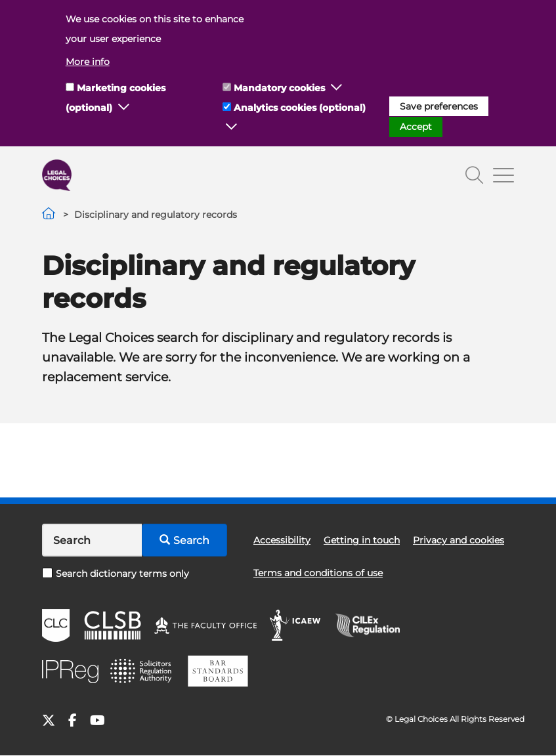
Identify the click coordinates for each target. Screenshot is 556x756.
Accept (416, 127)
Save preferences (439, 106)
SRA (142, 671)
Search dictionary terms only (116, 574)
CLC (56, 625)
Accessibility (282, 540)
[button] (124, 108)
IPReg (70, 672)
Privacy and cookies (459, 540)
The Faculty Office (205, 625)
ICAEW (296, 625)
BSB (218, 671)
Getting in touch (362, 540)
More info (88, 62)
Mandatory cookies (279, 88)
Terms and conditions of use (318, 573)
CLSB (112, 625)
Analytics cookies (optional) (300, 108)
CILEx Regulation (374, 625)
